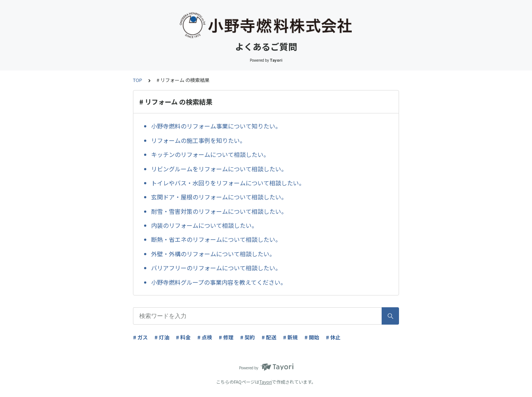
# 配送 (269, 337)
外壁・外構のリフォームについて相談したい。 (213, 254)
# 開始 (312, 337)
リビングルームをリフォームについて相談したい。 (219, 169)
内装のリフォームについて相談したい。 (204, 225)
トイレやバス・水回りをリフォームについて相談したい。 (228, 183)
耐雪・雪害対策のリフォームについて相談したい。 (219, 211)
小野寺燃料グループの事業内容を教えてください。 (219, 282)
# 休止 (333, 337)
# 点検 (205, 337)
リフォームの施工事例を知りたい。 (198, 140)
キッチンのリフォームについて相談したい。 (210, 154)
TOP (138, 80)
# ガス (140, 337)
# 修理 (226, 337)
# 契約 (248, 337)
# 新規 (290, 337)
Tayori (266, 382)
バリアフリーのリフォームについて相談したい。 (216, 268)
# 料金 (183, 337)
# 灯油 (162, 337)
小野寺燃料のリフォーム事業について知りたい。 (216, 126)
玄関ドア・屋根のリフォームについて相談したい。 (219, 197)
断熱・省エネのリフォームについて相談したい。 (216, 239)
